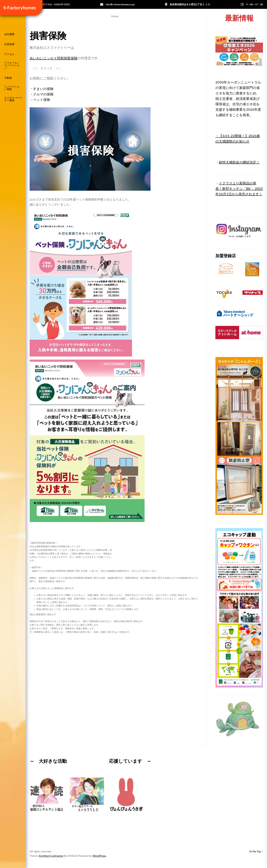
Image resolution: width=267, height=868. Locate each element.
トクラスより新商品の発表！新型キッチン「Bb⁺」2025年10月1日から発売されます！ (239, 188)
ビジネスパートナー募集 (13, 99)
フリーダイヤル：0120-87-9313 (52, 4)
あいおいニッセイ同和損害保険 (53, 58)
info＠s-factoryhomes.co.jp (120, 4)
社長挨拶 (9, 44)
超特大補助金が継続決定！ (239, 162)
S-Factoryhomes (19, 8)
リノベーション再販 (12, 88)
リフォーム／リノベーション (12, 65)
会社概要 (9, 34)
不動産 (8, 78)
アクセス (9, 54)
